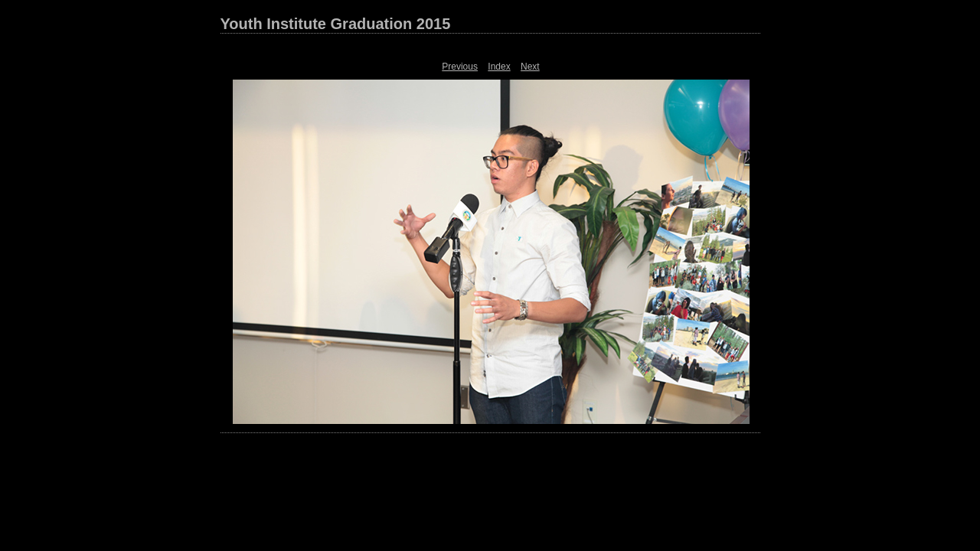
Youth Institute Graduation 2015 (336, 24)
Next (530, 67)
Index (499, 67)
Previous (460, 67)
